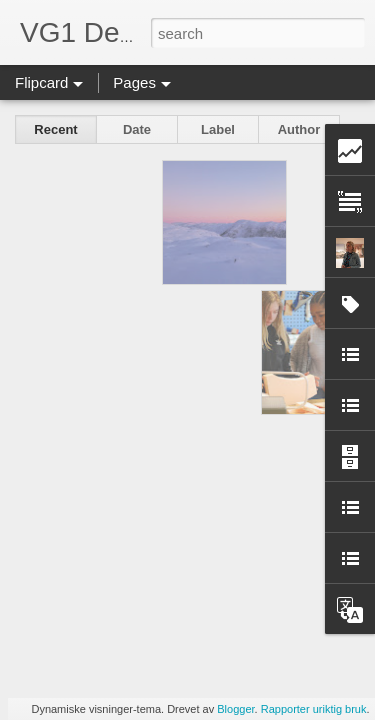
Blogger (235, 709)
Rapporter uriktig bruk (314, 709)
